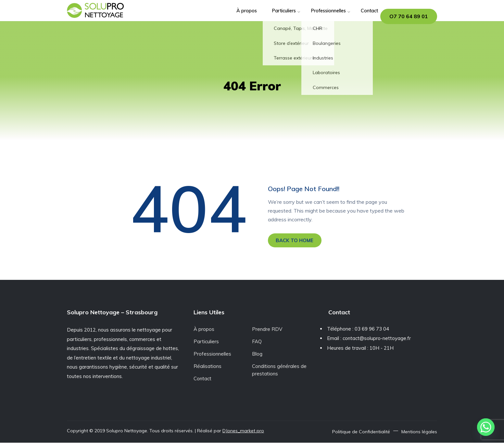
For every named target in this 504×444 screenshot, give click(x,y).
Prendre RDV (267, 330)
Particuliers (268, 16)
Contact (358, 16)
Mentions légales (419, 433)
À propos (230, 16)
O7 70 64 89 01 (409, 16)
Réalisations (208, 367)
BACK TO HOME (297, 241)
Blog (257, 355)
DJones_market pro (243, 432)
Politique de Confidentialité (361, 433)
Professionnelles (315, 16)
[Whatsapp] (486, 427)
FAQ (257, 343)
